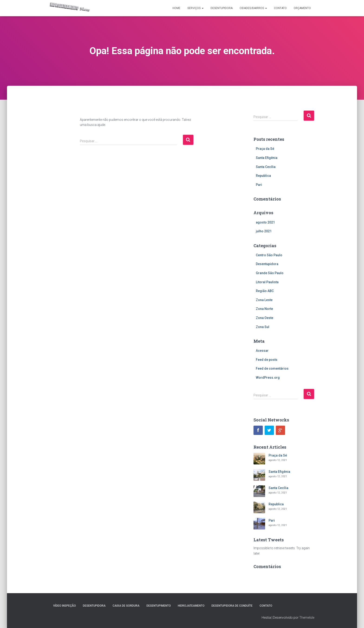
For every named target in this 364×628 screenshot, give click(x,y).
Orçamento (302, 8)
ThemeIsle (307, 618)
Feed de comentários (272, 368)
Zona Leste (264, 300)
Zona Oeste (265, 318)
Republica (263, 176)
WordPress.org (268, 378)
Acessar (262, 351)
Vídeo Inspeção (65, 606)
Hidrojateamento (191, 606)
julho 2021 (264, 231)
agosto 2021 (265, 222)
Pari (259, 185)
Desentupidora (222, 8)
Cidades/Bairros (253, 8)
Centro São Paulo (269, 255)
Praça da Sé (265, 149)
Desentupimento (159, 606)
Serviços (195, 8)
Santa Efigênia (267, 158)
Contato (280, 8)
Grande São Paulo (270, 273)
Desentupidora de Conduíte (232, 606)
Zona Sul (263, 327)
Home (176, 8)
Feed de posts (267, 360)
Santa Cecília (266, 167)
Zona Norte (264, 309)
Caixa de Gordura (126, 606)
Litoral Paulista (267, 282)
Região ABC (265, 291)
